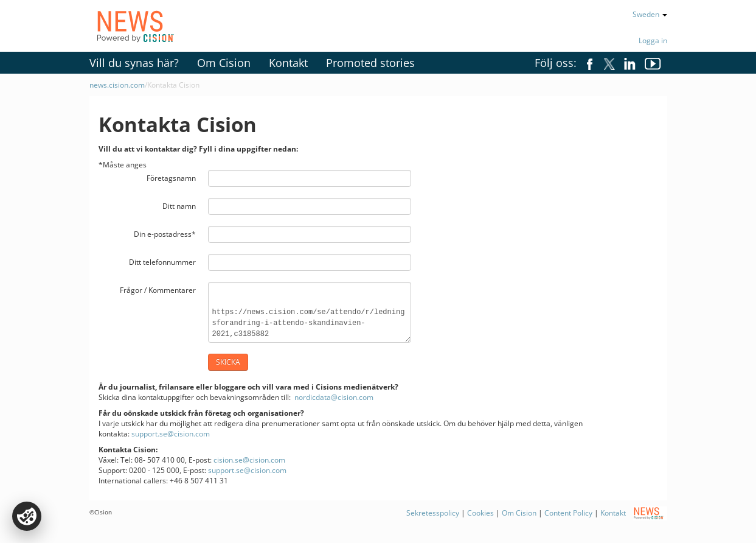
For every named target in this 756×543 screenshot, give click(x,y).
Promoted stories (370, 63)
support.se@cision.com (171, 434)
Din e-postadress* (165, 234)
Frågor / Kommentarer (158, 290)
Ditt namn (179, 206)
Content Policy (568, 513)
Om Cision (224, 63)
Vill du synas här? (134, 63)
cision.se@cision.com (249, 460)
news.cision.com (117, 85)
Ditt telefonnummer (162, 262)
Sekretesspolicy (433, 513)
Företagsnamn (171, 178)
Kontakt (288, 63)
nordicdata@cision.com (334, 397)
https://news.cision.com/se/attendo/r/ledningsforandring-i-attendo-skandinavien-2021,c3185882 (310, 312)
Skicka (228, 362)
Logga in (653, 40)
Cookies (480, 513)
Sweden (650, 14)
